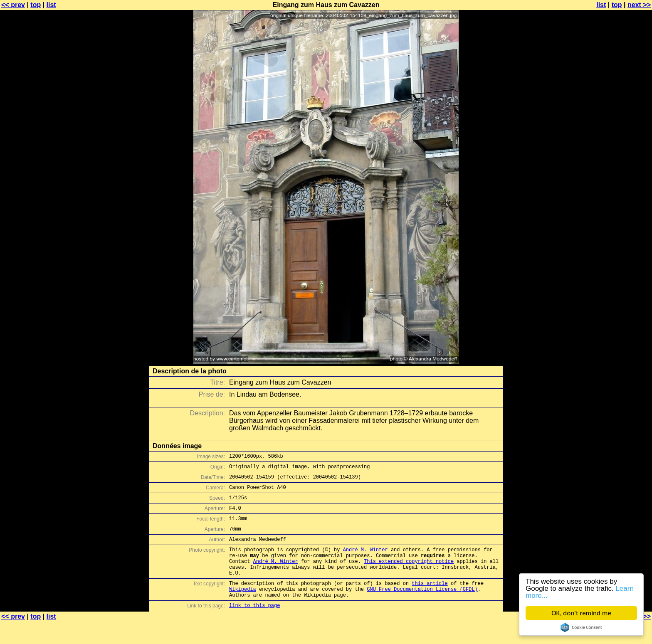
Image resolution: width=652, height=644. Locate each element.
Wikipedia (243, 609)
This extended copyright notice (409, 576)
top (36, 5)
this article (430, 602)
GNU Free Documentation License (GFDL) (422, 609)
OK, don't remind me (581, 613)
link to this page (254, 628)
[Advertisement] (618, 206)
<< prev (13, 5)
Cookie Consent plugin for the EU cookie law (581, 627)
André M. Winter (366, 562)
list (51, 5)
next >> (639, 5)
